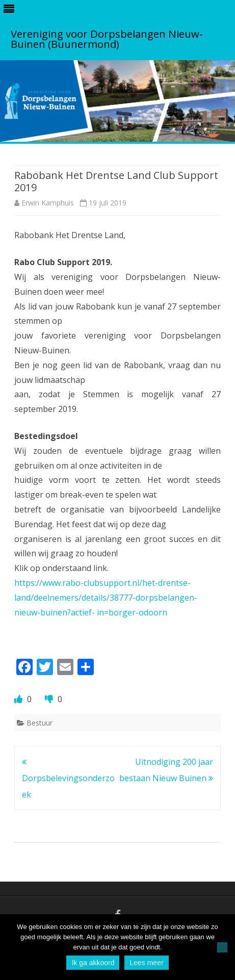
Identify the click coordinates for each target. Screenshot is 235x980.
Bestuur (40, 723)
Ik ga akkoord (93, 963)
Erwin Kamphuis (48, 203)
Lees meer (146, 963)
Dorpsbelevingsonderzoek (68, 778)
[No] (222, 947)
